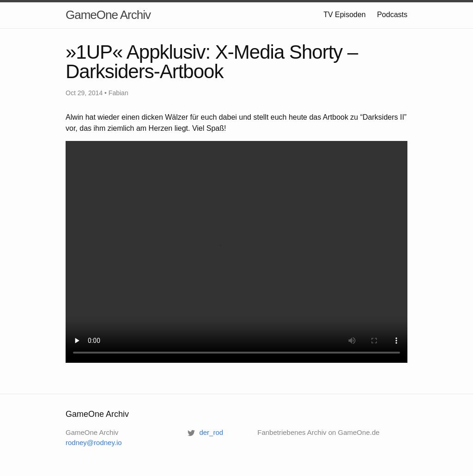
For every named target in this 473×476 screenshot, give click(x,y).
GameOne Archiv (108, 15)
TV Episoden (345, 15)
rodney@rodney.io (94, 442)
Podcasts (392, 15)
